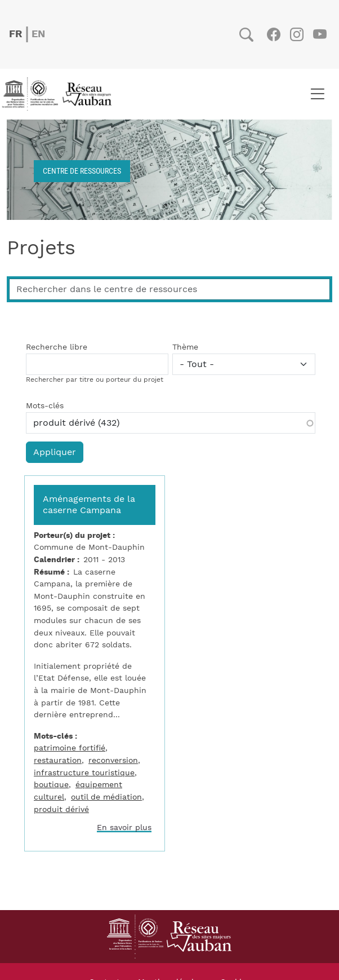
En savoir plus (124, 827)
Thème (185, 347)
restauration (58, 760)
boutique (51, 785)
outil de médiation (106, 797)
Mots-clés (45, 406)
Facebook (273, 34)
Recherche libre (57, 347)
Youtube (320, 34)
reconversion (113, 760)
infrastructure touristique (84, 773)
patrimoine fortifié (70, 748)
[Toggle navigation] (317, 94)
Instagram (296, 34)
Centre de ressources (82, 171)
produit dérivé (61, 809)
